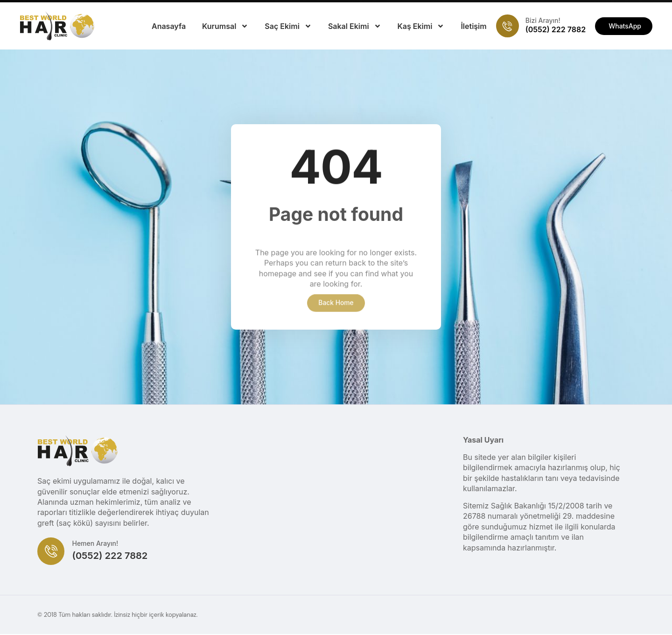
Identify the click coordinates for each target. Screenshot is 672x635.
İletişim (473, 26)
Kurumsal (225, 26)
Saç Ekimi (288, 26)
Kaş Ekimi (421, 26)
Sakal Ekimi (355, 26)
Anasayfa (169, 26)
